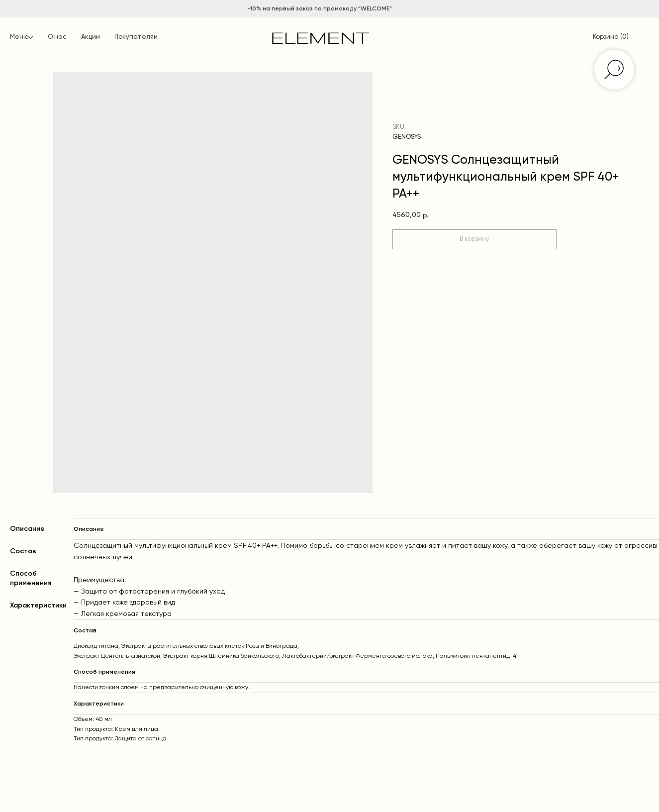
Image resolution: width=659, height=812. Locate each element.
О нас (57, 37)
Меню (19, 37)
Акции (91, 37)
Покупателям (136, 37)
